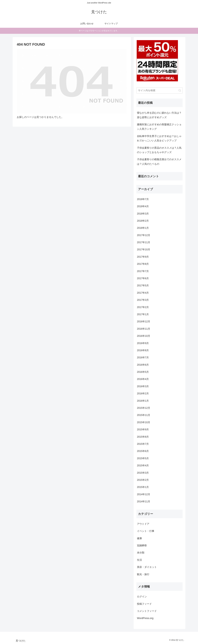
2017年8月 (143, 264)
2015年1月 (143, 487)
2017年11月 (144, 242)
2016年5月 (143, 372)
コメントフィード (147, 611)
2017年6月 (143, 278)
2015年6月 (143, 451)
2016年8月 (143, 350)
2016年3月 (143, 386)
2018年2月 (143, 221)
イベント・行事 (146, 531)
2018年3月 (143, 214)
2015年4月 (143, 466)
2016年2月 (143, 394)
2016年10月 (144, 336)
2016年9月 (143, 343)
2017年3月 (143, 300)
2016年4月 (143, 379)
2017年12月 (144, 235)
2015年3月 (143, 473)
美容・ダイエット (147, 567)
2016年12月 (144, 322)
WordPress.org (145, 618)
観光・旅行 (143, 574)
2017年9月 (143, 257)
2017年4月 (143, 293)
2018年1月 (143, 228)
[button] (180, 90)
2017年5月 (143, 286)
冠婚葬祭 (142, 545)
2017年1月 (143, 314)
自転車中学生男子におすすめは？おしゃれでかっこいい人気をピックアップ (159, 138)
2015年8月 (143, 437)
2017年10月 (144, 250)
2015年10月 (144, 422)
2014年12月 (144, 494)
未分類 (141, 553)
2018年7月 (143, 199)
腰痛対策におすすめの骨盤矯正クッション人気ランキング (159, 127)
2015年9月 (143, 430)
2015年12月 (144, 408)
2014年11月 (144, 502)
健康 (139, 538)
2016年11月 (144, 329)
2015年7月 (143, 444)
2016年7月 (143, 358)
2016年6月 (143, 365)
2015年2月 (143, 480)
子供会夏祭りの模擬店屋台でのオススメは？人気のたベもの (159, 162)
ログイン (142, 597)
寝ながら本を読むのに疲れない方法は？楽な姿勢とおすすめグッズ (159, 115)
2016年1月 (143, 401)
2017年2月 (143, 307)
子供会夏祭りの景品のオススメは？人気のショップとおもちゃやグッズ (159, 150)
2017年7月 (143, 271)
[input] (159, 90)
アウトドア (143, 524)
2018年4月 (143, 206)
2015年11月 (144, 415)
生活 (139, 560)
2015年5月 (143, 458)
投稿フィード (144, 604)
